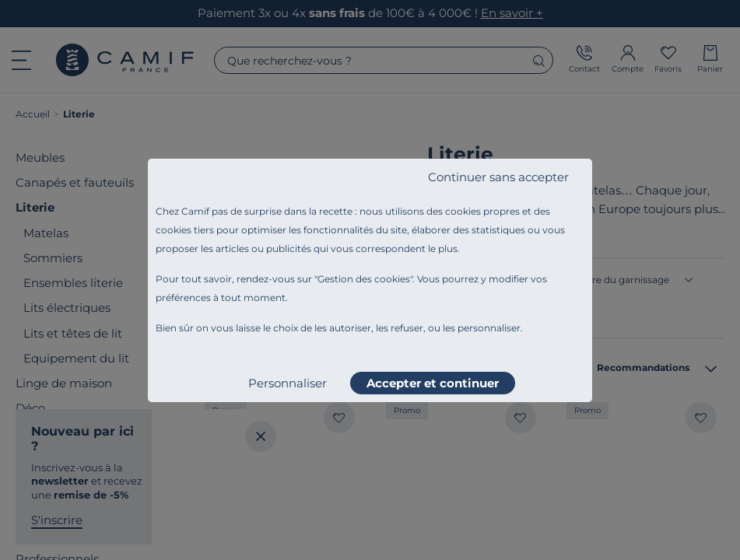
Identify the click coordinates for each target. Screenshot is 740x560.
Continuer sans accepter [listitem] (498, 177)
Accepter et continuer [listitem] (433, 383)
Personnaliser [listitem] (288, 383)
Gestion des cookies (364, 279)
